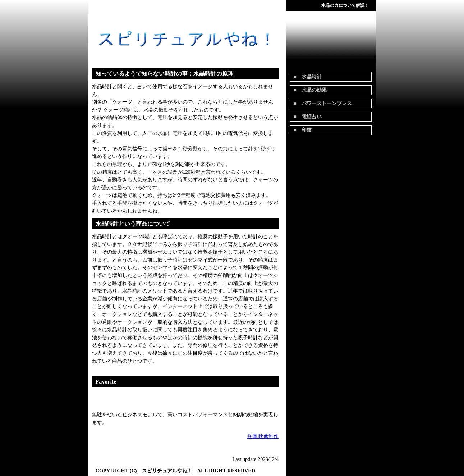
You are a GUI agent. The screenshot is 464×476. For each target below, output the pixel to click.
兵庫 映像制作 (263, 436)
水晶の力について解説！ (345, 5)
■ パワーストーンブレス (323, 103)
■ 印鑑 (303, 130)
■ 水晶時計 (308, 77)
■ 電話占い (308, 117)
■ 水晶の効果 (310, 90)
